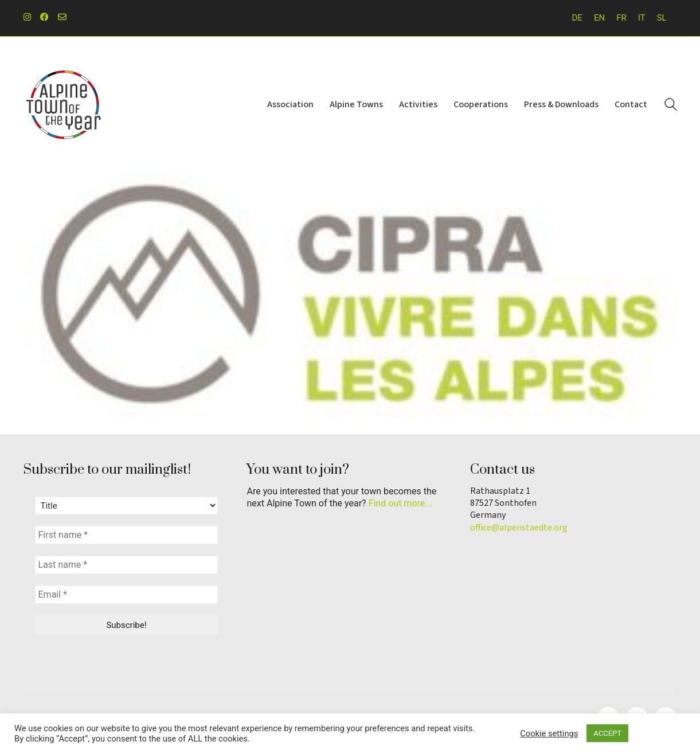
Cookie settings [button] (549, 734)
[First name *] (127, 535)
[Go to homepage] (64, 105)
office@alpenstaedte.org (519, 528)
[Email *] (127, 595)
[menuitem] (577, 18)
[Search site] (671, 106)
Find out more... (400, 503)
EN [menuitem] (599, 18)
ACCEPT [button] (607, 733)
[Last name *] (127, 565)
